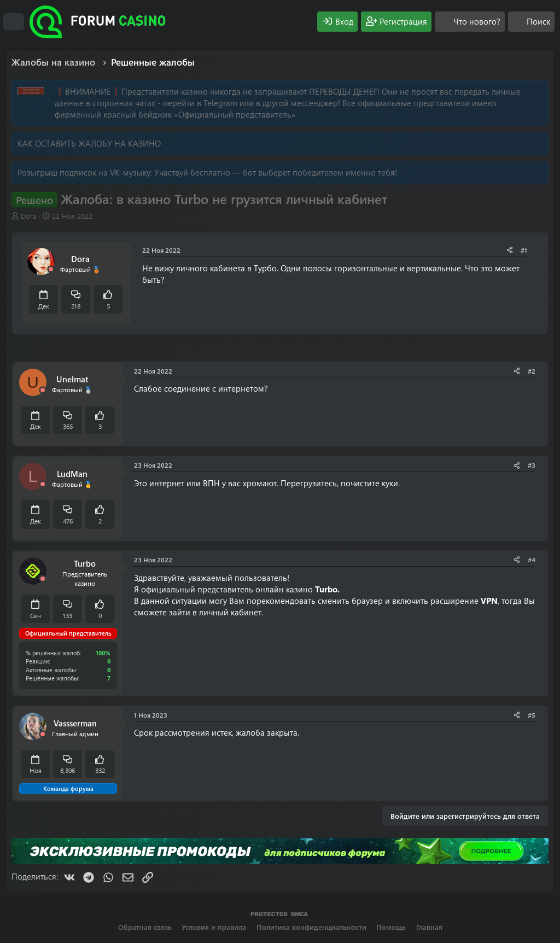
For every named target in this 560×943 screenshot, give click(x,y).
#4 (532, 560)
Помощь (391, 927)
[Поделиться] (510, 250)
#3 (532, 465)
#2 (532, 371)
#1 (524, 250)
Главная (429, 927)
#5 (532, 715)
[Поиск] (531, 22)
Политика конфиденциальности (311, 927)
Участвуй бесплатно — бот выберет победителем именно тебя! (276, 172)
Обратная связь (145, 927)
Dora (29, 216)
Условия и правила (214, 927)
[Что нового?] (470, 22)
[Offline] (51, 269)
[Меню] (14, 22)
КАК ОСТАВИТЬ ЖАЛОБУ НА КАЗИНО (89, 143)
